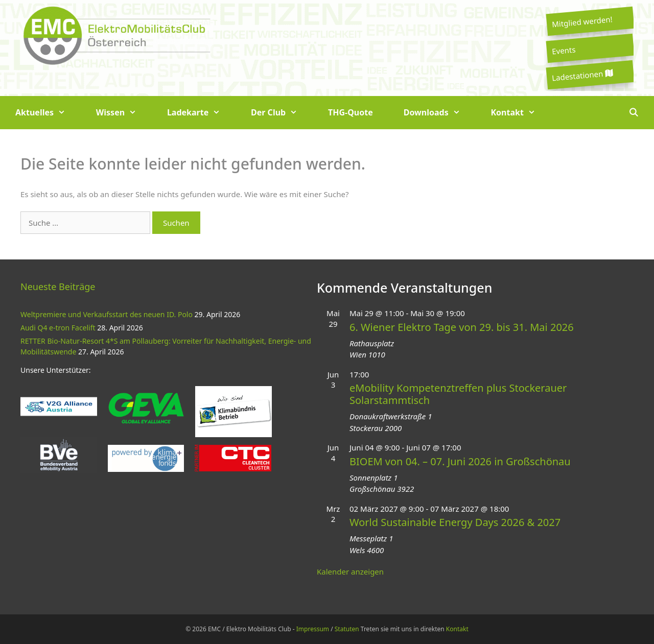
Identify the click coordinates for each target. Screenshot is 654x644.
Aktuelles (48, 113)
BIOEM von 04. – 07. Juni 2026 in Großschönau (460, 461)
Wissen (124, 113)
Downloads (440, 113)
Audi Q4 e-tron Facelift (58, 328)
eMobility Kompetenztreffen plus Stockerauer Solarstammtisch (458, 394)
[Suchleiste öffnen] (633, 113)
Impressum (313, 629)
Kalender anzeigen (350, 571)
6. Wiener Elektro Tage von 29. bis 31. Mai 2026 (462, 327)
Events (564, 50)
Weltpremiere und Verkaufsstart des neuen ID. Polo (107, 314)
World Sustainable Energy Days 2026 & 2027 (455, 522)
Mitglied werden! (582, 21)
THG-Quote (351, 112)
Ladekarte (201, 113)
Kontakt (521, 113)
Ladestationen (582, 75)
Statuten (347, 629)
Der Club (282, 113)
